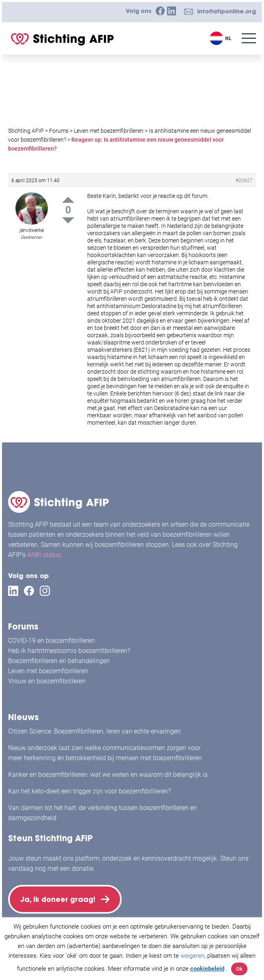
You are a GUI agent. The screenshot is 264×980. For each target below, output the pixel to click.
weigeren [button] (192, 956)
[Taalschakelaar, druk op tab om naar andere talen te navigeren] (222, 38)
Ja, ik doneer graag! (61, 898)
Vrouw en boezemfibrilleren (47, 678)
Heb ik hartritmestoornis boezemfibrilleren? (69, 647)
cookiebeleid (207, 969)
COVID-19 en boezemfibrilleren (52, 637)
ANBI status (44, 552)
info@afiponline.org (226, 11)
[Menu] (249, 38)
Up (68, 200)
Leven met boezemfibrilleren (48, 668)
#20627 (244, 181)
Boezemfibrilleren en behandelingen (59, 658)
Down (68, 220)
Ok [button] (239, 969)
